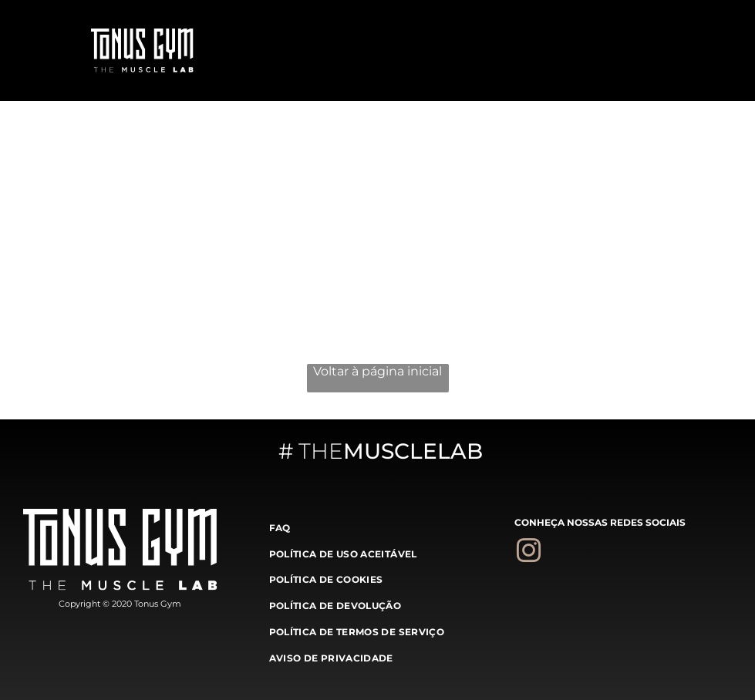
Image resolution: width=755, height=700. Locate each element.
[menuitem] (378, 527)
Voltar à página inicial (377, 371)
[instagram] (528, 553)
